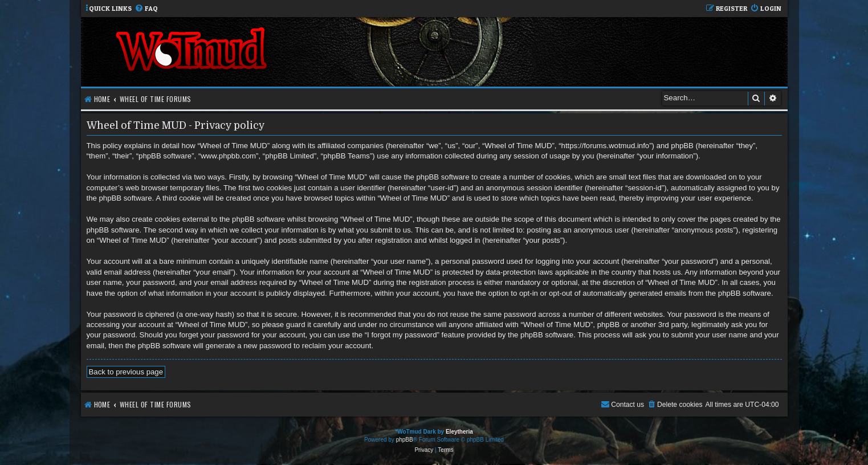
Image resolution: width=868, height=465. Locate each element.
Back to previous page (126, 372)
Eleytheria (459, 432)
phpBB (405, 440)
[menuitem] (146, 9)
